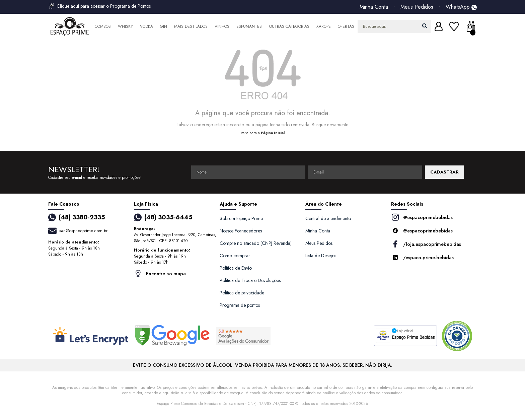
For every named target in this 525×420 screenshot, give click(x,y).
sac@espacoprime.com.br (83, 231)
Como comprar (235, 256)
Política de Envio (236, 268)
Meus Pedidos (417, 7)
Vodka (146, 26)
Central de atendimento (328, 218)
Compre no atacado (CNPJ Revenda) (256, 243)
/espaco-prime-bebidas (422, 257)
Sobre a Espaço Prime (241, 218)
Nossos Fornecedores (241, 231)
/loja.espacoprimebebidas (426, 244)
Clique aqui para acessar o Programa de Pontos (99, 6)
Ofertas (346, 26)
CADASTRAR (444, 172)
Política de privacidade (242, 293)
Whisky (125, 26)
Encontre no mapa (160, 273)
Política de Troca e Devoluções (250, 280)
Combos (103, 26)
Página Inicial (273, 133)
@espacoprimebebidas (422, 217)
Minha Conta (374, 7)
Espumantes (249, 26)
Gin (164, 26)
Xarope (324, 26)
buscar (425, 26)
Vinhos (222, 26)
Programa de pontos (240, 305)
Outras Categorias (289, 26)
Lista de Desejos (321, 256)
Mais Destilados (191, 26)
